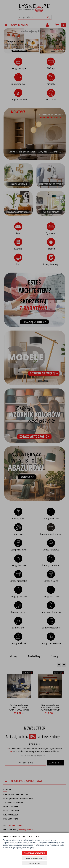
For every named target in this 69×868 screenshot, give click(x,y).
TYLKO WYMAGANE (34, 858)
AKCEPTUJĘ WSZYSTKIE (34, 853)
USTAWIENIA (34, 863)
